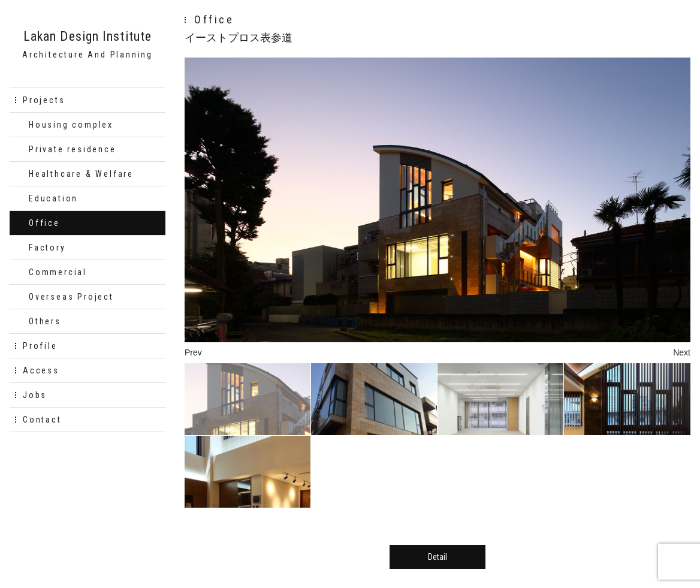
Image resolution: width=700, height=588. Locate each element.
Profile (40, 346)
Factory (47, 248)
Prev (193, 352)
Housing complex (71, 125)
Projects (44, 100)
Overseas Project (71, 297)
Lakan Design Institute (87, 37)
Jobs (35, 395)
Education (53, 198)
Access (41, 370)
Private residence (73, 149)
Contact (42, 420)
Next (682, 352)
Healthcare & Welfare (81, 174)
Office (44, 223)
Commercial (58, 272)
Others (45, 321)
